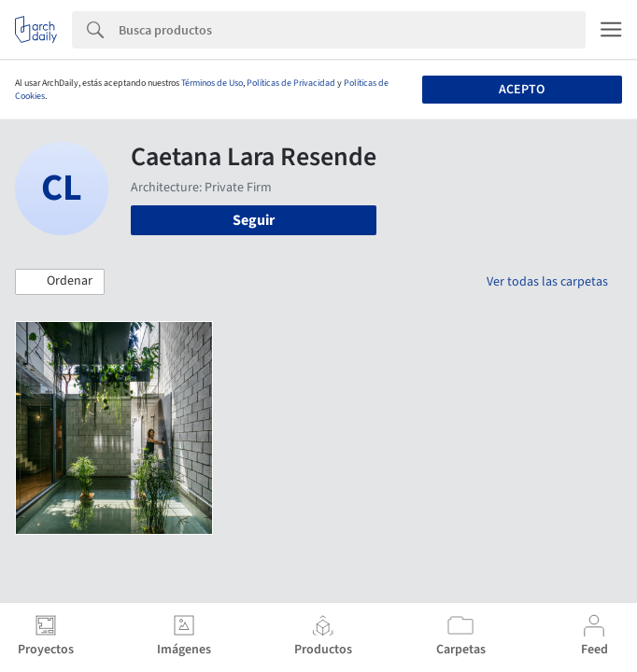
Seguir (254, 220)
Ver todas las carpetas (547, 282)
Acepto (522, 90)
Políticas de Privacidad (291, 83)
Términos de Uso (212, 83)
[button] (60, 282)
